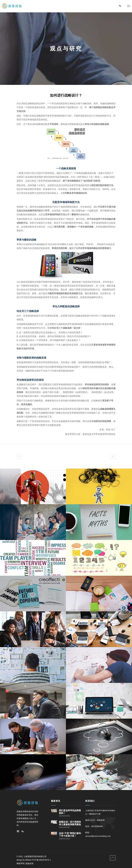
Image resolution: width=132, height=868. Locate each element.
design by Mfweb (24, 860)
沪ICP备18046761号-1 (41, 860)
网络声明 (20, 863)
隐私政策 (30, 863)
